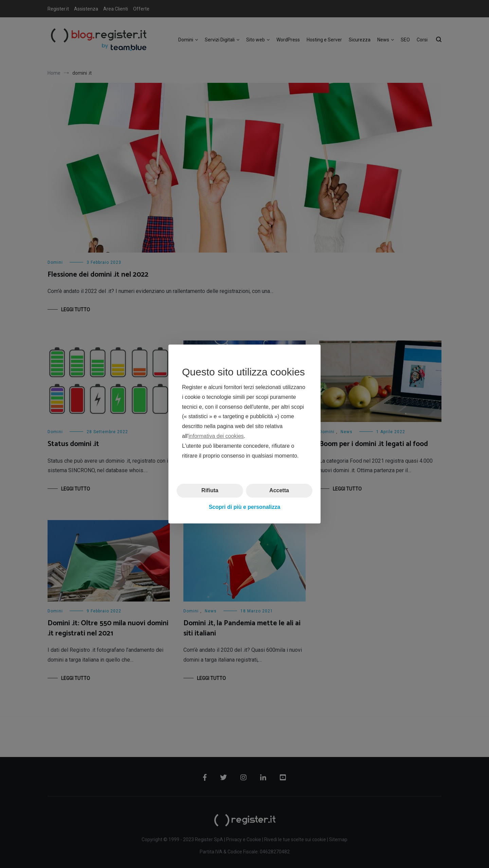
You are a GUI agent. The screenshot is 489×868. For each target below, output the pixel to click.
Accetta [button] (279, 490)
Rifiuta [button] (210, 490)
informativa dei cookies (216, 436)
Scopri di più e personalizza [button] (245, 507)
